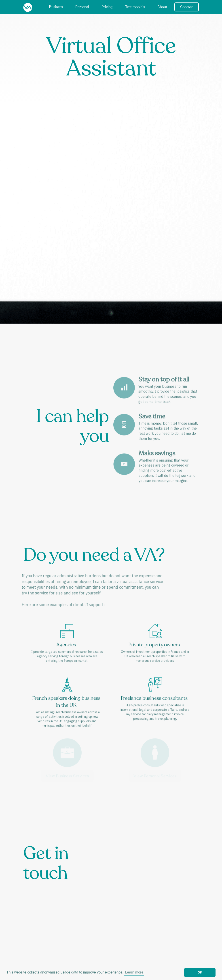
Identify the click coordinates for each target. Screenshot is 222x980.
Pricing (107, 7)
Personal (82, 7)
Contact (187, 7)
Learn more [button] (134, 972)
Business (56, 7)
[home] (28, 8)
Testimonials (135, 7)
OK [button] (200, 972)
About (162, 7)
